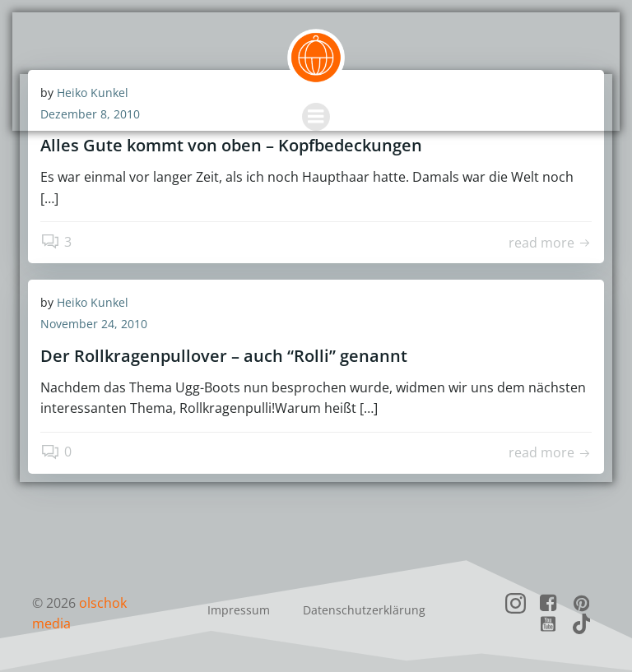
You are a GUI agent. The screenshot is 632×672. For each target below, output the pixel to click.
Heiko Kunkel (93, 302)
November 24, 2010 (94, 324)
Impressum (239, 610)
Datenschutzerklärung (364, 610)
